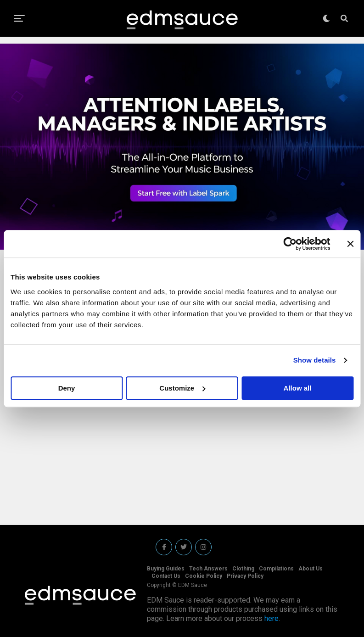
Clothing (243, 569)
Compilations (276, 569)
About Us (311, 569)
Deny (67, 388)
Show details (315, 360)
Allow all (298, 388)
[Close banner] (350, 244)
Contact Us (166, 576)
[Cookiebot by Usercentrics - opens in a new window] (290, 244)
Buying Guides (166, 569)
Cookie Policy (204, 576)
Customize (182, 388)
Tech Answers (208, 569)
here (272, 618)
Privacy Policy (245, 576)
